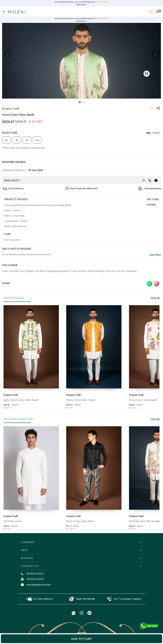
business (27, 558)
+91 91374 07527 (32, 574)
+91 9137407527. (102, 2)
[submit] (152, 108)
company (28, 542)
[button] (80, 102)
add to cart (81, 639)
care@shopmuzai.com (36, 585)
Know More (155, 254)
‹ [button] (8, 54)
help (24, 550)
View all (155, 298)
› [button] (155, 54)
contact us (30, 566)
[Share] (158, 108)
